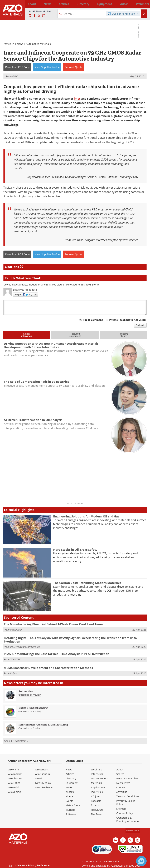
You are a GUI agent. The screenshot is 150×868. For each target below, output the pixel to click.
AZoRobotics (15, 774)
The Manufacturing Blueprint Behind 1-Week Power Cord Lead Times (54, 624)
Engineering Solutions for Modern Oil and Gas (86, 516)
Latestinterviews (26, 335)
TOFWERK (15, 659)
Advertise (122, 792)
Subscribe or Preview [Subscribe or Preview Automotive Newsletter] (30, 695)
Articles (70, 774)
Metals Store (73, 805)
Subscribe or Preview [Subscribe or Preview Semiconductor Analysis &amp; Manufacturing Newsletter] (30, 728)
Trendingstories (124, 335)
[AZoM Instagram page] (44, 16)
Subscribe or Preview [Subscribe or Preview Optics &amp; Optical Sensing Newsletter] (30, 711)
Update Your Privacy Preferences (30, 864)
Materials (96, 783)
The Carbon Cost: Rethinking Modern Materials (87, 583)
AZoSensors (42, 769)
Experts (95, 805)
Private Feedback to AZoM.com (128, 320)
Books (69, 787)
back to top (133, 831)
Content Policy (125, 813)
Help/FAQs (97, 810)
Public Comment (93, 320)
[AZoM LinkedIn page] (30, 16)
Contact (121, 787)
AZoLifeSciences (44, 787)
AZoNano (14, 769)
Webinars (96, 769)
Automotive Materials (38, 44)
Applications (98, 787)
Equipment (72, 783)
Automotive (26, 691)
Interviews (97, 774)
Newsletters (123, 783)
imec (77, 99)
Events (69, 801)
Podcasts (96, 801)
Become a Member (127, 778)
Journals (70, 810)
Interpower (16, 630)
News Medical (43, 783)
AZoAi (38, 778)
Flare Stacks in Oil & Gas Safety (75, 550)
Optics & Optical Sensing (33, 708)
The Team (97, 814)
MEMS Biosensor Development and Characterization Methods (48, 668)
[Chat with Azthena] (141, 861)
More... (144, 4)
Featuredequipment (75, 335)
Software (71, 814)
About (120, 769)
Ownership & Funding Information (128, 819)
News (20, 44)
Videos (69, 796)
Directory (68, 4)
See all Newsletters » (16, 741)
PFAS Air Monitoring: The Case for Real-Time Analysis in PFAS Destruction (57, 654)
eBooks (70, 792)
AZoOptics (14, 783)
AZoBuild (13, 787)
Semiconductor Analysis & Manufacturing (43, 725)
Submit (140, 325)
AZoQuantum (43, 774)
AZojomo (96, 796)
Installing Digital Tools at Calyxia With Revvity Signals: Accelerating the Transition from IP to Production (70, 640)
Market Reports (100, 778)
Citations (14, 267)
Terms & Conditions (128, 796)
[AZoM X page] (39, 16)
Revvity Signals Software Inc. (25, 647)
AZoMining (14, 792)
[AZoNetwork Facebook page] (35, 16)
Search (120, 774)
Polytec (14, 673)
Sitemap (121, 809)
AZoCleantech (16, 778)
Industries (97, 792)
